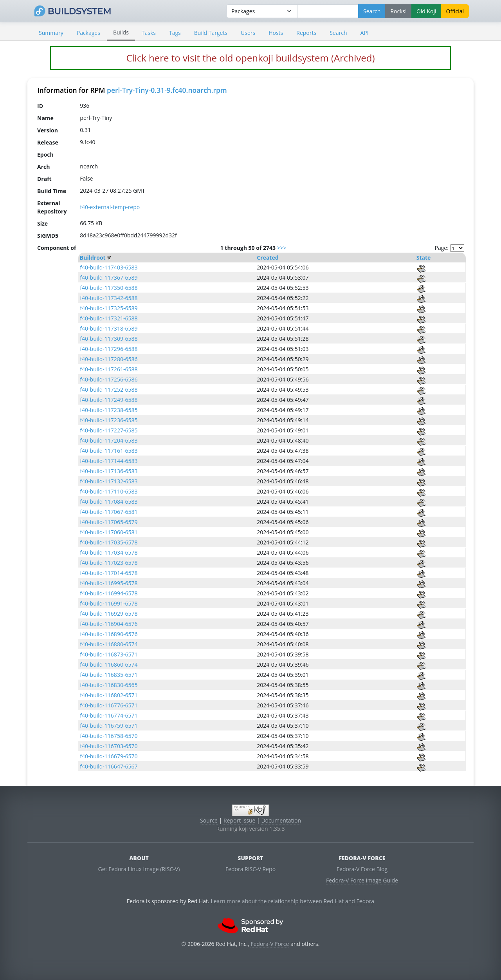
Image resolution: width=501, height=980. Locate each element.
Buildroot (93, 258)
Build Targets (211, 33)
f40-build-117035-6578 (109, 542)
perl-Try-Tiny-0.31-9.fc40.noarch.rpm (167, 90)
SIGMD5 (48, 235)
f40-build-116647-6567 (109, 766)
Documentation (281, 820)
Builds (121, 32)
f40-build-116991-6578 (109, 603)
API (364, 33)
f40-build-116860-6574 (109, 664)
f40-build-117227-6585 (109, 430)
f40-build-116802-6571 (109, 695)
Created (268, 258)
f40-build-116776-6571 (109, 705)
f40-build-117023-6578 (109, 563)
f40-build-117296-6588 (109, 349)
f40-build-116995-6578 (109, 583)
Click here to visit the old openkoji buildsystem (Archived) (250, 58)
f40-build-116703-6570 (109, 746)
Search (338, 33)
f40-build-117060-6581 (109, 532)
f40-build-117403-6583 (109, 267)
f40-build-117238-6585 (109, 410)
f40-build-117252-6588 (109, 390)
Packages (88, 33)
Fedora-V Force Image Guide (362, 880)
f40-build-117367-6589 (109, 278)
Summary (51, 33)
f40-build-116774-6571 (109, 715)
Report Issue (240, 820)
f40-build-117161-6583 (109, 451)
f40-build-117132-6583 (109, 481)
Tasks (149, 33)
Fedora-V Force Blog (362, 869)
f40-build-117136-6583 (109, 471)
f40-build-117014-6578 (109, 573)
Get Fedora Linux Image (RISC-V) (139, 869)
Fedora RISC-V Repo (250, 869)
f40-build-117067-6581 (109, 512)
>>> (282, 248)
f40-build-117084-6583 (109, 502)
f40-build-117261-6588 (109, 369)
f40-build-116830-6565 (109, 685)
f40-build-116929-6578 (109, 614)
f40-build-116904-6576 (109, 624)
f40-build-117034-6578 (109, 552)
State (424, 258)
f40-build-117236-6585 (109, 420)
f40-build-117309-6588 (109, 339)
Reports (306, 33)
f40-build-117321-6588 (109, 318)
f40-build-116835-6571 (109, 675)
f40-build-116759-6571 (109, 726)
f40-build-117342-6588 (109, 298)
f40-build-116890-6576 (109, 634)
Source (209, 820)
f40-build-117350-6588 (109, 288)
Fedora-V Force (270, 944)
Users (248, 33)
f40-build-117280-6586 (109, 359)
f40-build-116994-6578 (109, 593)
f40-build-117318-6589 (109, 328)
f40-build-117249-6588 (109, 400)
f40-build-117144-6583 (109, 461)
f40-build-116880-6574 (109, 644)
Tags (175, 33)
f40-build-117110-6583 (109, 491)
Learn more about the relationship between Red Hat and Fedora (292, 901)
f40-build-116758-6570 (109, 736)
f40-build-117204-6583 (109, 440)
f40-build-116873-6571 (109, 654)
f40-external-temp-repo (110, 207)
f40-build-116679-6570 (109, 756)
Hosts (276, 33)
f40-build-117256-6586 (109, 379)
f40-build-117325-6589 (109, 308)
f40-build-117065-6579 (109, 522)
